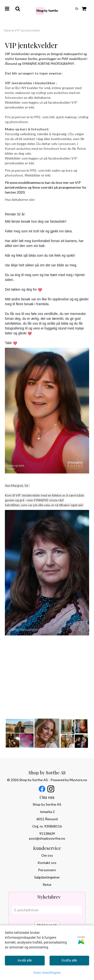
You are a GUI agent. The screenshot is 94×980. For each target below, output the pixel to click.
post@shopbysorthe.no (47, 838)
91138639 (47, 833)
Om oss (47, 855)
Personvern (47, 870)
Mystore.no (78, 780)
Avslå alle (25, 960)
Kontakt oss (47, 863)
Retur (47, 884)
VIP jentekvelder (27, 30)
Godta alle (69, 960)
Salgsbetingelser (47, 877)
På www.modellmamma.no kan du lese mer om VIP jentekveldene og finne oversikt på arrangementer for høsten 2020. (46, 187)
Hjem (8, 30)
